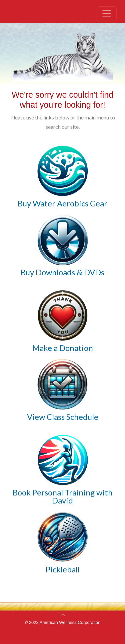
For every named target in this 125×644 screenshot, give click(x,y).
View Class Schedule (63, 417)
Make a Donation (63, 348)
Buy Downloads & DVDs (62, 272)
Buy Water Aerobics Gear (62, 203)
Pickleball (63, 569)
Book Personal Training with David (63, 496)
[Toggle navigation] (107, 13)
